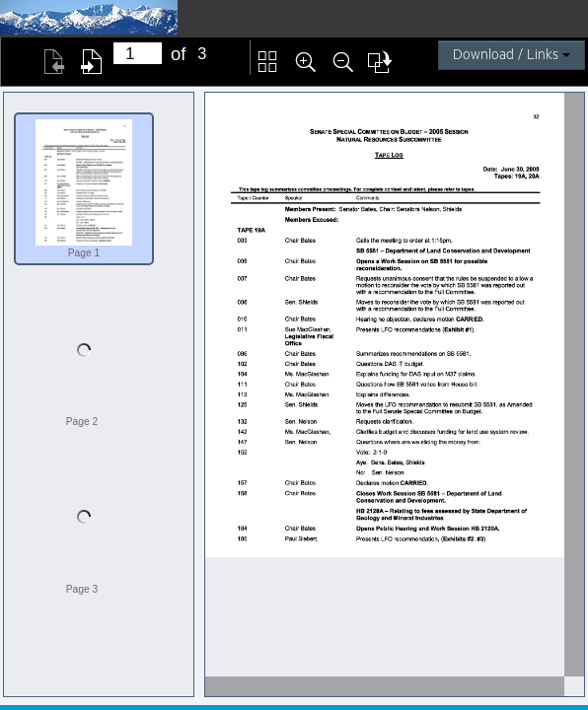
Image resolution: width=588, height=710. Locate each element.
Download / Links (512, 55)
